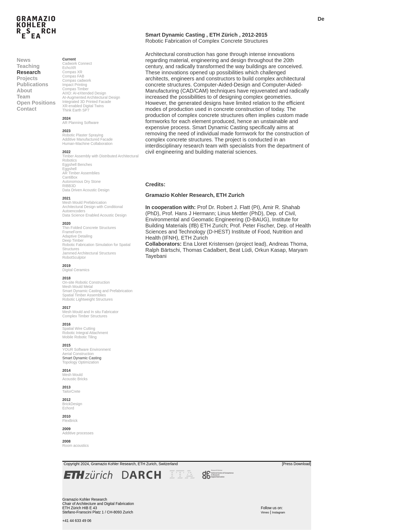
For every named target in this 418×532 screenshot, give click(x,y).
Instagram (279, 512)
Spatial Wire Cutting (79, 328)
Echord (68, 408)
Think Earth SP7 (76, 110)
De (321, 19)
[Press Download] (297, 464)
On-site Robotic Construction (86, 282)
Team (23, 97)
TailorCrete (71, 391)
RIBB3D (69, 186)
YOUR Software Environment (86, 349)
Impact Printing (75, 85)
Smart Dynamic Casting (82, 358)
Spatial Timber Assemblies (84, 295)
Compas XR (72, 72)
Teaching (28, 66)
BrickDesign (72, 404)
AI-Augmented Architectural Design (91, 97)
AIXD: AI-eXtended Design (84, 93)
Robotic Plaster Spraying (83, 135)
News (24, 60)
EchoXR (69, 68)
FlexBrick (70, 421)
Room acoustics (76, 446)
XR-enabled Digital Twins (83, 106)
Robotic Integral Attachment (85, 333)
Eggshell (69, 169)
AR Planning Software (80, 123)
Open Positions (36, 103)
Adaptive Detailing (77, 236)
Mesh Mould (72, 375)
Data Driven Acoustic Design (86, 190)
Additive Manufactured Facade (88, 139)
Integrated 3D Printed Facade (87, 102)
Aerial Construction (78, 354)
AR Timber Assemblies (81, 173)
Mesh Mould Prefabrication (84, 202)
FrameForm (72, 232)
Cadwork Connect (77, 63)
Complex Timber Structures (85, 316)
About (24, 90)
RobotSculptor (74, 257)
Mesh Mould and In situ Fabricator (90, 312)
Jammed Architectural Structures (89, 253)
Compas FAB (73, 76)
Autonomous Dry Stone (82, 181)
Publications (32, 84)
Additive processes (78, 433)
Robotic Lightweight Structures (88, 299)
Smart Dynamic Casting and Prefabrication (97, 291)
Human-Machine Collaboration (87, 144)
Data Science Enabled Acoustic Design (94, 215)
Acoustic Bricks (75, 379)
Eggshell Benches (77, 165)
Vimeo (265, 512)
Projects (27, 78)
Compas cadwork (77, 80)
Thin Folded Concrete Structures (89, 228)
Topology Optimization (81, 362)
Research (29, 72)
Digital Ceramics (76, 270)
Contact (27, 109)
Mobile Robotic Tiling (79, 337)
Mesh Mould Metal (77, 287)
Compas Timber (75, 89)
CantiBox (70, 177)
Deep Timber (73, 240)
